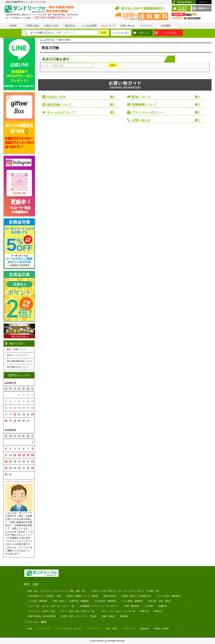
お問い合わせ (127, 26)
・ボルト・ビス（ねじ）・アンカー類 (117, 611)
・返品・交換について (15, 349)
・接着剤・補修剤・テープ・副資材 (81, 596)
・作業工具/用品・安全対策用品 (41, 616)
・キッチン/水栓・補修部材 (167, 596)
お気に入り (144, 33)
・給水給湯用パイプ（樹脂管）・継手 (44, 596)
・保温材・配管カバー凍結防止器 (135, 596)
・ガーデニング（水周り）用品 (41, 611)
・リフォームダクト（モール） (68, 629)
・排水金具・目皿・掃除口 (159, 601)
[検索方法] (38, 33)
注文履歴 (166, 26)
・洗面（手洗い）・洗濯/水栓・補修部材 (70, 601)
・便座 (29, 629)
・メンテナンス (128, 629)
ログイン (204, 2)
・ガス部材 (148, 606)
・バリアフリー (94, 629)
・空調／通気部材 (131, 606)
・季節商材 (123, 616)
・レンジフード (43, 629)
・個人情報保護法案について (19, 361)
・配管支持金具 (109, 596)
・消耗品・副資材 (161, 629)
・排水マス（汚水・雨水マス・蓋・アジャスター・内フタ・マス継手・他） (125, 591)
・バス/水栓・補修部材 (37, 601)
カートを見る (170, 33)
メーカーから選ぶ (121, 33)
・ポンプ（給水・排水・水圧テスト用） (77, 611)
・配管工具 (157, 611)
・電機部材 (162, 606)
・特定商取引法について (16, 367)
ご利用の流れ (32, 26)
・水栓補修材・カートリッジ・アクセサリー (98, 606)
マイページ (147, 26)
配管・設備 (31, 584)
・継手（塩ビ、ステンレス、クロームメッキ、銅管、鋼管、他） (56, 591)
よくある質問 (89, 26)
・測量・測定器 (107, 616)
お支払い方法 (51, 26)
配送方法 (70, 26)
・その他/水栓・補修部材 (104, 601)
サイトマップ (108, 26)
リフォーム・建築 (35, 622)
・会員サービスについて (16, 355)
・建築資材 (144, 629)
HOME (13, 26)
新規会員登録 (184, 2)
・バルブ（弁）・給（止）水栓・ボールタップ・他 (50, 606)
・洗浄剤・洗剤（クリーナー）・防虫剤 (78, 616)
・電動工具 (144, 611)
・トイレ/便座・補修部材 (131, 601)
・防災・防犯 (111, 629)
